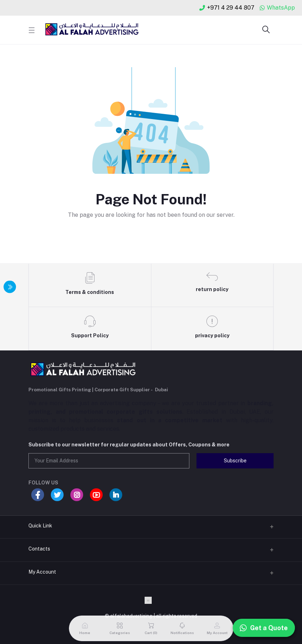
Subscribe (235, 461)
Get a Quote (264, 628)
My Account (42, 572)
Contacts (39, 549)
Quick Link (40, 526)
